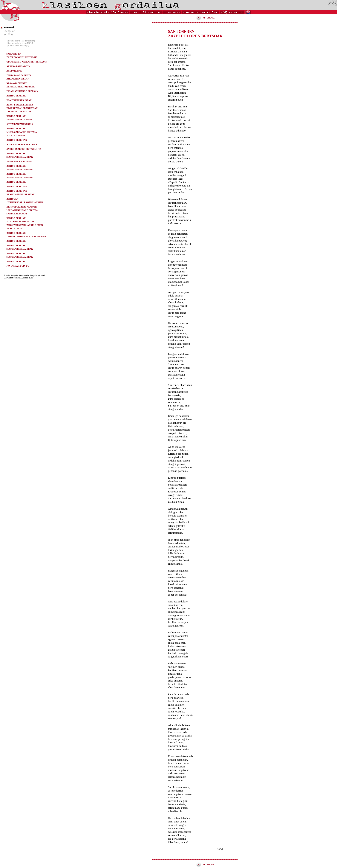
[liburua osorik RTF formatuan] (21, 41)
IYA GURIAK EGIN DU (18, 266)
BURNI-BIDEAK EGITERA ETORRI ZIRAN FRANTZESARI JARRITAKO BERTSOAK (22, 108)
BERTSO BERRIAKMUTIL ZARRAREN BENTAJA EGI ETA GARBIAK (22, 132)
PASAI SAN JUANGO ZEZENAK (22, 91)
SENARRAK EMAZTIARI (19, 161)
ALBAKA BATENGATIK (18, 66)
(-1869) (8, 34)
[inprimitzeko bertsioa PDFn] (20, 43)
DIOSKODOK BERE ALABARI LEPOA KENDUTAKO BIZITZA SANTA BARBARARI (22, 210)
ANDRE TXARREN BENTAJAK (22, 144)
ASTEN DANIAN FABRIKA (20, 124)
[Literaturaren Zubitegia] (18, 45)
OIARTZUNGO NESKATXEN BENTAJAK (27, 62)
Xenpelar (9, 31)
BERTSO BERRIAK (16, 96)
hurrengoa (205, 18)
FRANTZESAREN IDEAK (19, 100)
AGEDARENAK (14, 71)
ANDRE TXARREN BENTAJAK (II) (24, 149)
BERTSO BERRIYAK (17, 140)
